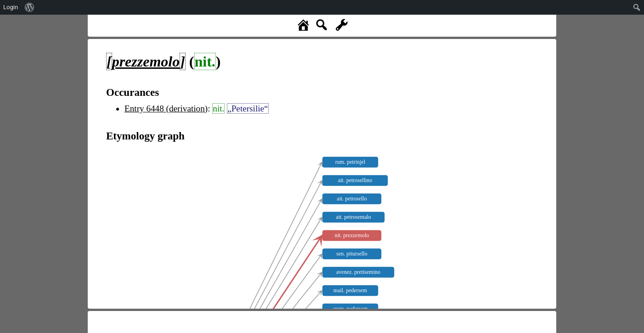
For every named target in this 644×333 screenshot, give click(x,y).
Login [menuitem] (11, 7)
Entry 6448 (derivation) (166, 108)
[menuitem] (30, 7)
